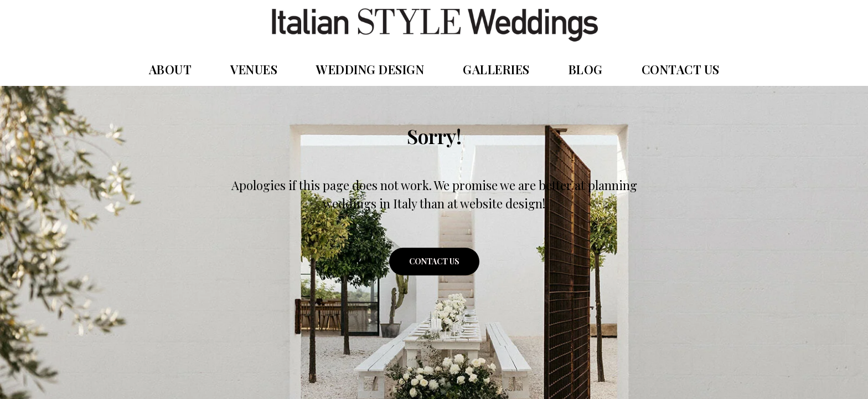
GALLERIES (496, 69)
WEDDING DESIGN (370, 69)
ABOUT (170, 69)
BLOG (586, 69)
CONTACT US (681, 69)
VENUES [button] (254, 69)
